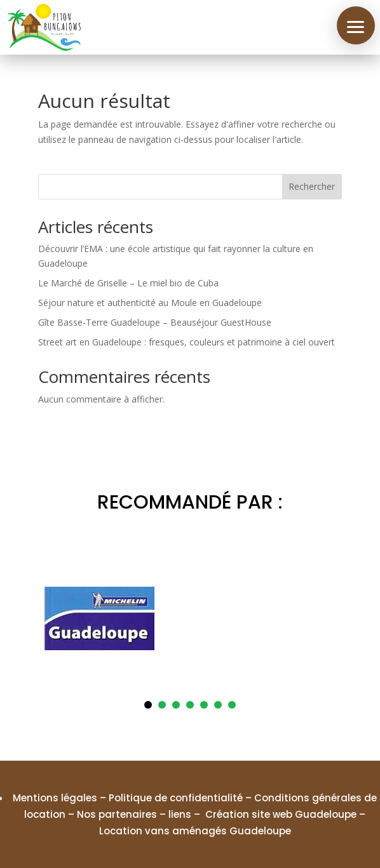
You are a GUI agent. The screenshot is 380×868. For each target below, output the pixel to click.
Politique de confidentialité (176, 798)
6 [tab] (218, 705)
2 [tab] (162, 705)
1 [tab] (148, 705)
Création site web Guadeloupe (281, 814)
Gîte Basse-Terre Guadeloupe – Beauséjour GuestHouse (155, 322)
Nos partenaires (117, 814)
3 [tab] (176, 705)
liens (180, 814)
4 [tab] (190, 705)
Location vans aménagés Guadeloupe (195, 831)
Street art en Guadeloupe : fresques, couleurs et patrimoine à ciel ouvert (187, 342)
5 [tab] (204, 705)
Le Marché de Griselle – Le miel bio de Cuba (128, 283)
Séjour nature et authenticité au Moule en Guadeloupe (150, 303)
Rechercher (312, 186)
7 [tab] (232, 705)
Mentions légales (55, 798)
